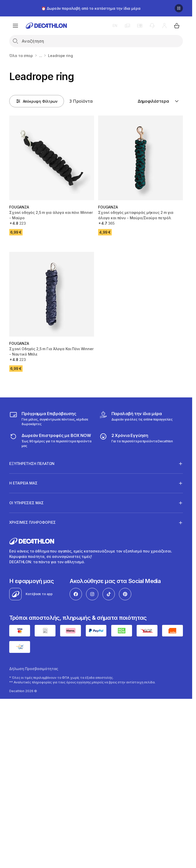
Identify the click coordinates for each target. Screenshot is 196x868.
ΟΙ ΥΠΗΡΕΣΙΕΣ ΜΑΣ (26, 503)
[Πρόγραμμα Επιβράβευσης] (51, 418)
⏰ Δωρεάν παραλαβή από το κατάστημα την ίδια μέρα (91, 8)
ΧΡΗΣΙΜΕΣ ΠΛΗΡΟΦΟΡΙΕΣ (32, 522)
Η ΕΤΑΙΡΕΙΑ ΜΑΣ (23, 483)
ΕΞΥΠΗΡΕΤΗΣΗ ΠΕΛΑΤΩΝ (32, 463)
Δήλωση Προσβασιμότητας (34, 669)
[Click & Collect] (136, 418)
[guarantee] (136, 440)
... (41, 56)
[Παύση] (179, 8)
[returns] (51, 440)
